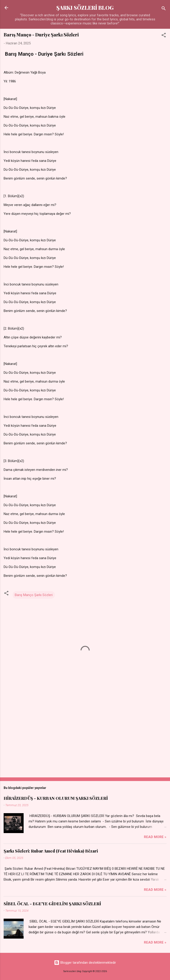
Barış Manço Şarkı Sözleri (34, 595)
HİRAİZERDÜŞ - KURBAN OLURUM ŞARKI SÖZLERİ (56, 798)
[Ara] (164, 9)
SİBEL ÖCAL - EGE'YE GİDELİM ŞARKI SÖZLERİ (52, 904)
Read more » (155, 837)
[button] (164, 36)
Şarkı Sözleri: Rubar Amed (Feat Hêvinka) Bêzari (51, 851)
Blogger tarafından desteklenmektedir (85, 963)
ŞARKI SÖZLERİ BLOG (85, 8)
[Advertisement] (85, 738)
